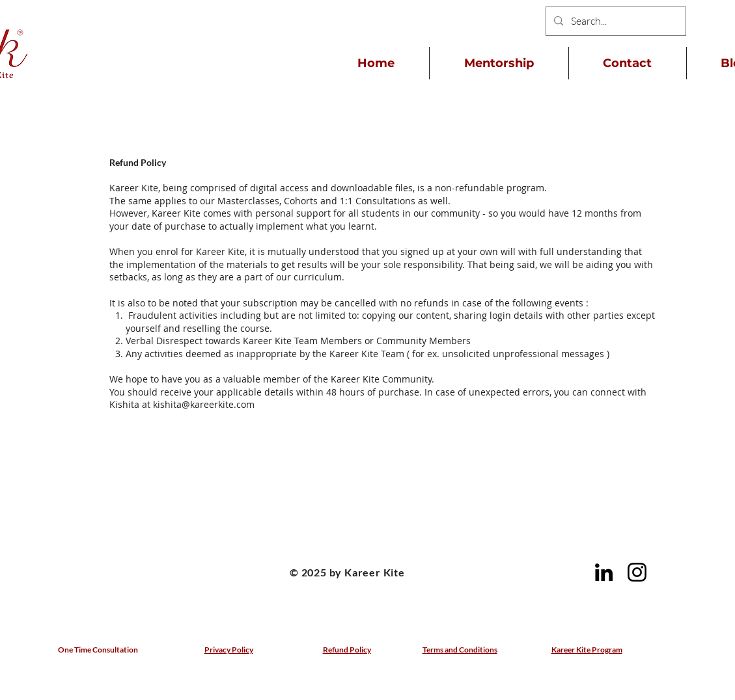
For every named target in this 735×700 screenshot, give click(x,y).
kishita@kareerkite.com (204, 404)
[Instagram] (637, 572)
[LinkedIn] (604, 572)
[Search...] (615, 21)
